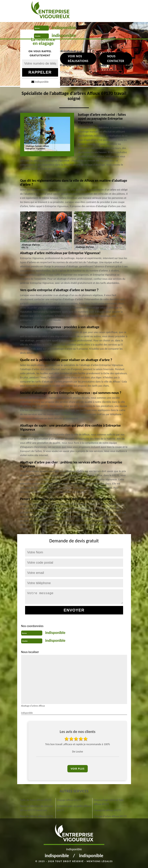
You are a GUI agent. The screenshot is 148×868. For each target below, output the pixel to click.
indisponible (64, 27)
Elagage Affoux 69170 (69, 800)
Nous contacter (116, 59)
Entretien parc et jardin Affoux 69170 (74, 808)
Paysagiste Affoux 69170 (107, 810)
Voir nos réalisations (78, 59)
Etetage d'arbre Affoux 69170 (110, 816)
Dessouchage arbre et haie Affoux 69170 (109, 802)
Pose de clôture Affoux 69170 (37, 816)
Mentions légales (100, 861)
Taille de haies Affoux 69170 (36, 800)
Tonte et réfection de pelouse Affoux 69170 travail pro (37, 808)
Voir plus (77, 769)
